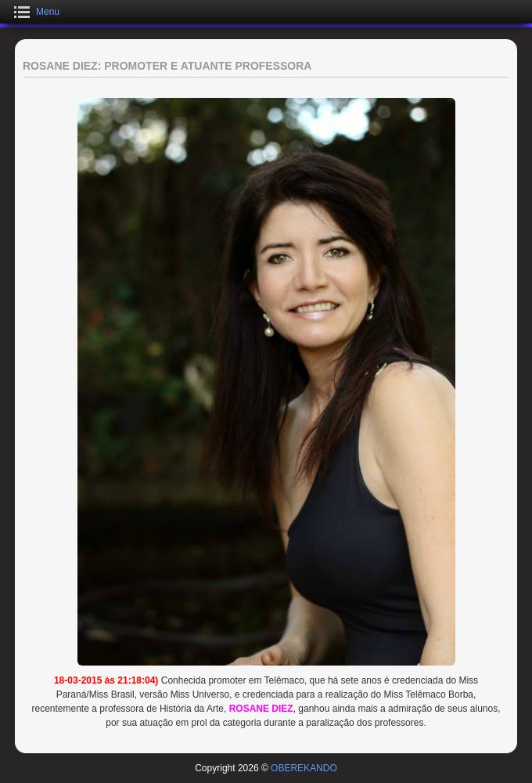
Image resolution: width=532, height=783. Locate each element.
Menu (48, 12)
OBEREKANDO (304, 768)
